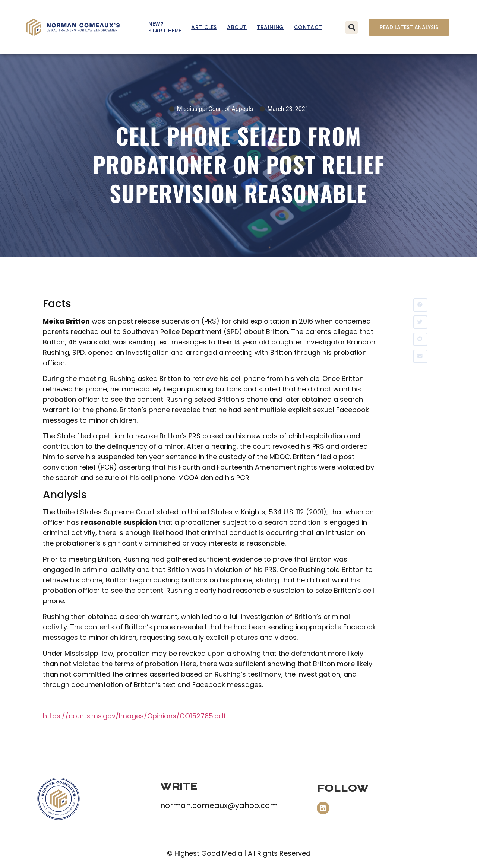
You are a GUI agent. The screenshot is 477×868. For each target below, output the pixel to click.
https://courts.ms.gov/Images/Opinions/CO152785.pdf (134, 716)
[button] (352, 27)
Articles (204, 27)
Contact (308, 27)
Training (270, 27)
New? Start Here (165, 27)
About (237, 27)
